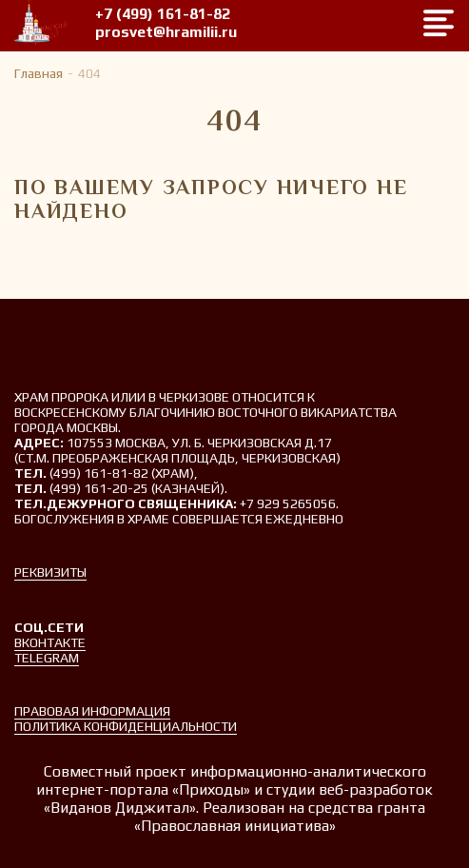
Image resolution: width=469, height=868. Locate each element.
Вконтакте (50, 642)
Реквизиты (50, 572)
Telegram (47, 658)
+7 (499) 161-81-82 (163, 14)
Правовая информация (92, 711)
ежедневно (304, 519)
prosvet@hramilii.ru (166, 32)
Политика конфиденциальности (126, 726)
